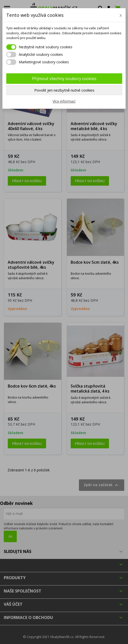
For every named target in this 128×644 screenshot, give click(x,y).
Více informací (64, 101)
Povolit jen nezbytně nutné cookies (64, 90)
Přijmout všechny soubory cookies (64, 79)
